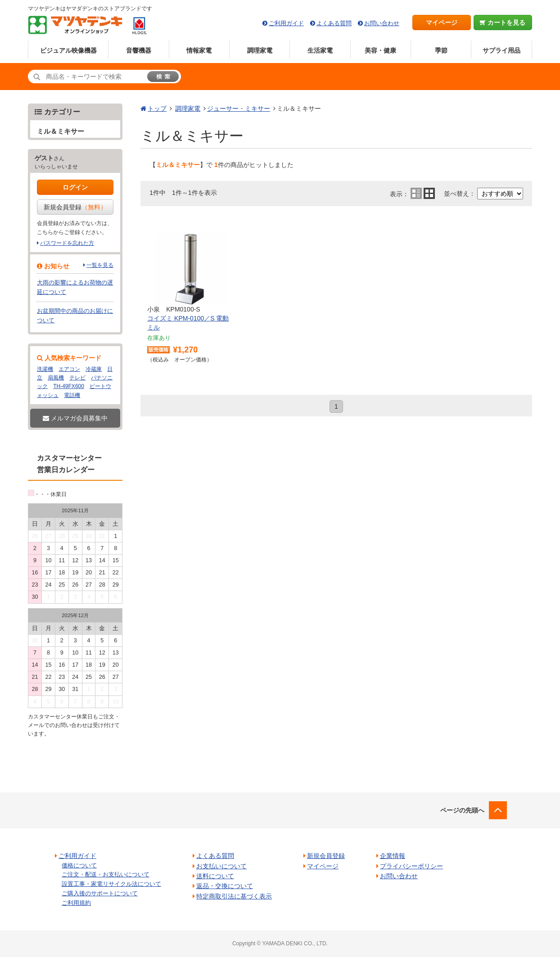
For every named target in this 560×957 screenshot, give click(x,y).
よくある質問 (334, 23)
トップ (157, 108)
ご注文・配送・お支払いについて (106, 874)
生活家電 (320, 50)
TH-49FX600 (69, 386)
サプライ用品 (501, 50)
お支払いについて (221, 866)
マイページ (442, 23)
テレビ (77, 378)
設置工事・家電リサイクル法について (111, 884)
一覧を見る (100, 265)
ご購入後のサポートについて (100, 893)
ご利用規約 (76, 903)
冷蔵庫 (94, 369)
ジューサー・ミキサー (239, 108)
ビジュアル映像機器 (68, 50)
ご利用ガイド (286, 23)
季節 (441, 50)
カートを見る (503, 23)
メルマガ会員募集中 (75, 418)
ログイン (75, 187)
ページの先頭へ (462, 810)
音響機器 (139, 50)
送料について (215, 876)
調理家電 (260, 50)
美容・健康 (380, 50)
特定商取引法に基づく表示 (234, 896)
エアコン (69, 369)
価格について (79, 865)
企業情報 (393, 856)
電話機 (72, 395)
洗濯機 (45, 369)
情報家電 (199, 50)
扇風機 (56, 378)
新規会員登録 (75, 207)
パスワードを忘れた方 (67, 243)
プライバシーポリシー (411, 866)
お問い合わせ (382, 23)
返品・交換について (225, 886)
